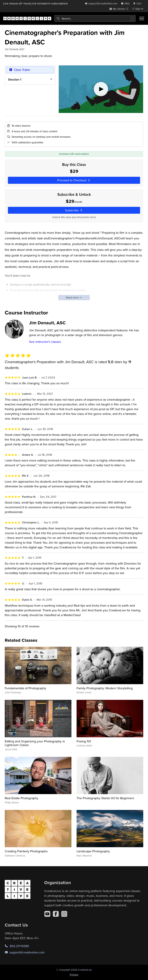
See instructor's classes (45, 342)
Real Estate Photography (21, 798)
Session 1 (15, 79)
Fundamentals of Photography (25, 688)
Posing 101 (84, 741)
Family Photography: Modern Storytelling (105, 688)
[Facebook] (56, 914)
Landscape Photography (93, 851)
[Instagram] (64, 914)
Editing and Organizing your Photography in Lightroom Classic (35, 743)
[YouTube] (47, 914)
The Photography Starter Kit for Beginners (105, 798)
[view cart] (138, 3)
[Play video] (101, 89)
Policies (74, 975)
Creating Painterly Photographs (26, 851)
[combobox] (95, 18)
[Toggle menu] (142, 18)
